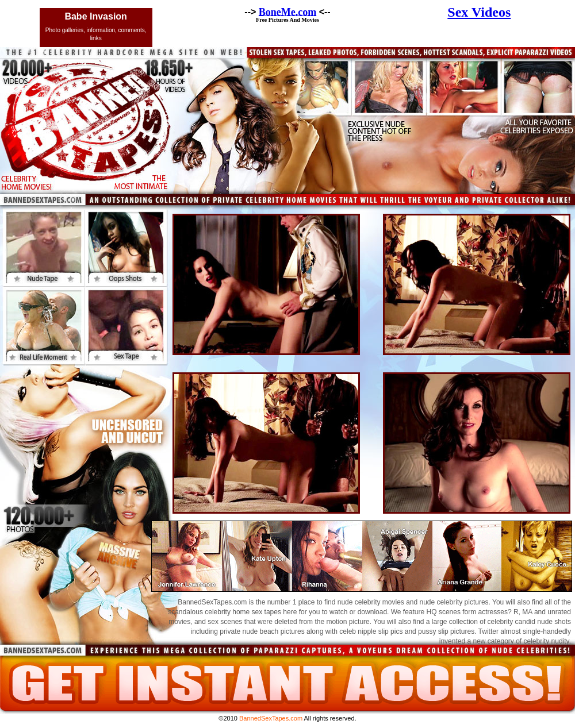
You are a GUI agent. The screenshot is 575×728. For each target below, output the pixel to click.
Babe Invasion (95, 16)
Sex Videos (479, 12)
